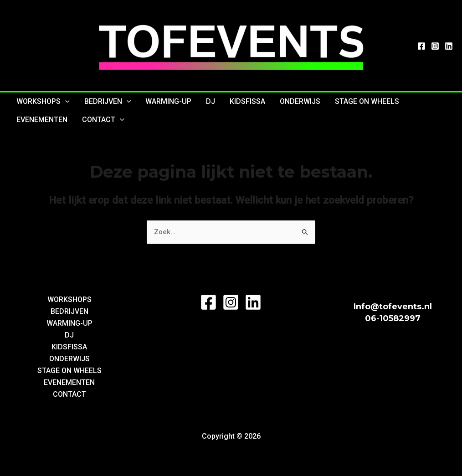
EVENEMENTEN (42, 120)
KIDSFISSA (247, 101)
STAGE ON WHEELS (367, 101)
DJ (210, 101)
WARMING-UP (168, 101)
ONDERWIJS (300, 101)
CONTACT (103, 120)
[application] (65, 102)
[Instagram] (435, 46)
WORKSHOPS (43, 102)
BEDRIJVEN (108, 102)
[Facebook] (421, 46)
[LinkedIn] (449, 46)
